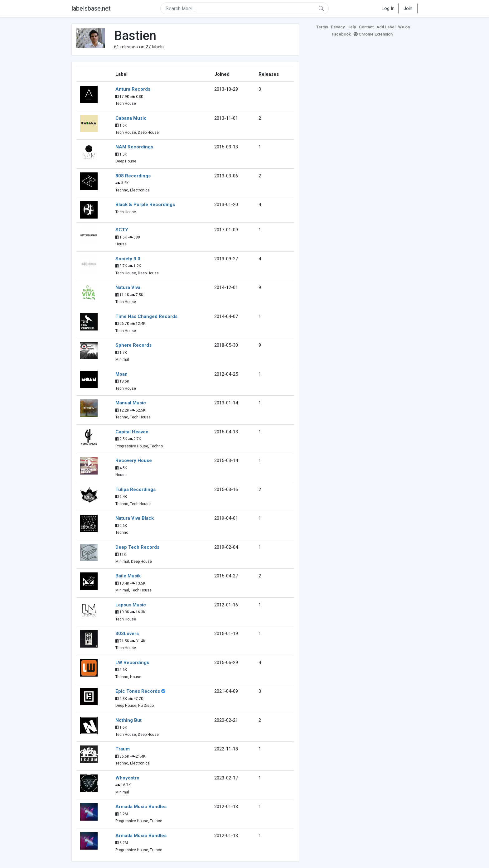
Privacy (338, 27)
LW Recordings (132, 663)
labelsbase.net (91, 8)
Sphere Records (133, 345)
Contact (366, 27)
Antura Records (133, 89)
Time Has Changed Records (146, 316)
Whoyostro (127, 778)
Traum (123, 749)
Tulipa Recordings (136, 489)
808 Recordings (133, 176)
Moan (121, 374)
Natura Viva (128, 287)
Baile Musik (128, 576)
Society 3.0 (128, 259)
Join (408, 8)
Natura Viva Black (135, 518)
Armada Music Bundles (141, 807)
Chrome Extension (373, 34)
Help (352, 27)
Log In (388, 8)
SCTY (122, 230)
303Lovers (127, 634)
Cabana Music (131, 118)
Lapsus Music (131, 605)
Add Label (386, 27)
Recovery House (134, 461)
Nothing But (128, 720)
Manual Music (131, 403)
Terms (322, 27)
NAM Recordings (134, 147)
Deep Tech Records (137, 547)
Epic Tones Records (138, 691)
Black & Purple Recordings (145, 205)
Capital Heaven (132, 432)
